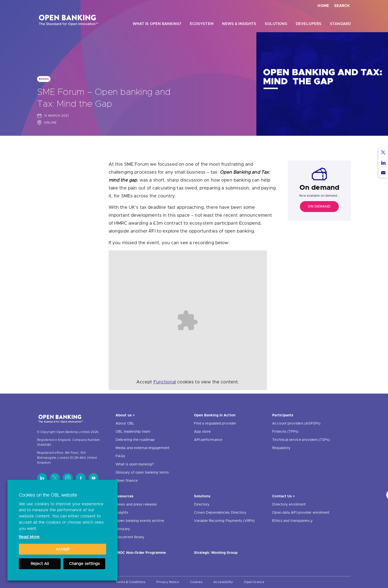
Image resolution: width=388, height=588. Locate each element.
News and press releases (136, 505)
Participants (283, 415)
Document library (130, 537)
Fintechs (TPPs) (285, 432)
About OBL (125, 424)
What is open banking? (157, 24)
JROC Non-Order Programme (141, 553)
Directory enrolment (289, 505)
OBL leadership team (133, 432)
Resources (124, 496)
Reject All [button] (40, 564)
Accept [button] (63, 549)
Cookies (196, 582)
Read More (29, 537)
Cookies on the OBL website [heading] (48, 495)
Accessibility (223, 582)
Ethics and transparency (292, 521)
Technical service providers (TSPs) (301, 440)
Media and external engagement (142, 448)
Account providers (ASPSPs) (296, 424)
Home (323, 6)
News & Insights (239, 24)
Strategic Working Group (216, 553)
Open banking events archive (140, 521)
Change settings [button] (84, 564)
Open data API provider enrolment (301, 513)
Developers (309, 24)
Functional (165, 382)
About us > (125, 415)
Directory (202, 505)
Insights (122, 513)
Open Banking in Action (215, 415)
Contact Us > (283, 496)
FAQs (120, 456)
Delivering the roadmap (135, 440)
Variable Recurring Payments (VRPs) (224, 521)
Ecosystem (202, 24)
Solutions (276, 24)
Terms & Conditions (130, 582)
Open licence (254, 582)
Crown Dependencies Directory (220, 513)
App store (202, 432)
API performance (208, 440)
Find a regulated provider (215, 424)
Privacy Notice (168, 582)
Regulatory (281, 448)
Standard (340, 24)
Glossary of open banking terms (142, 473)
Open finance (127, 481)
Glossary (123, 529)
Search (342, 6)
